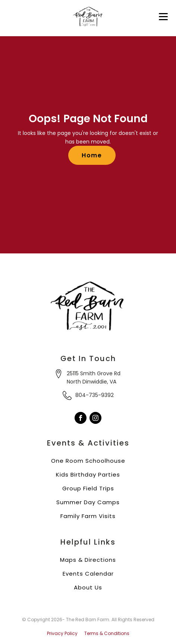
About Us (88, 587)
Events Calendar (88, 574)
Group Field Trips (88, 488)
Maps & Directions (88, 560)
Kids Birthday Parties (88, 474)
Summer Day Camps (88, 502)
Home (92, 155)
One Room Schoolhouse (88, 461)
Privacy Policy (62, 634)
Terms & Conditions (107, 634)
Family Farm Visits (88, 516)
